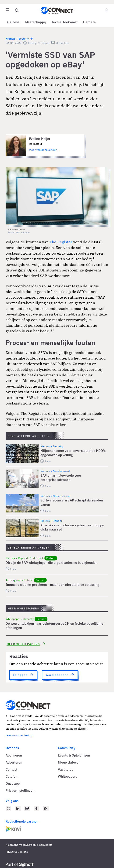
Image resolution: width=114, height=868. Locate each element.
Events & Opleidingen (74, 755)
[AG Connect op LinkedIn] (18, 809)
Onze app (13, 783)
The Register (61, 242)
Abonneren (14, 755)
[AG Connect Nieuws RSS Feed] (46, 809)
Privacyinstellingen (20, 790)
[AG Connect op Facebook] (36, 809)
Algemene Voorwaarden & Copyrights (29, 845)
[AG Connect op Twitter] (8, 809)
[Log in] (107, 10)
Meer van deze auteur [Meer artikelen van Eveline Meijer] (43, 150)
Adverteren (14, 762)
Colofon (11, 776)
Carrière (89, 22)
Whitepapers (68, 776)
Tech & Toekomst (64, 22)
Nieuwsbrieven (69, 762)
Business (13, 22)
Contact (11, 769)
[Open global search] (17, 10)
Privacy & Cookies (17, 852)
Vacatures (66, 769)
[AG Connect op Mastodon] (27, 809)
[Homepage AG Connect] (57, 10)
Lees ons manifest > (19, 735)
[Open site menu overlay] (7, 10)
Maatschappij (36, 22)
